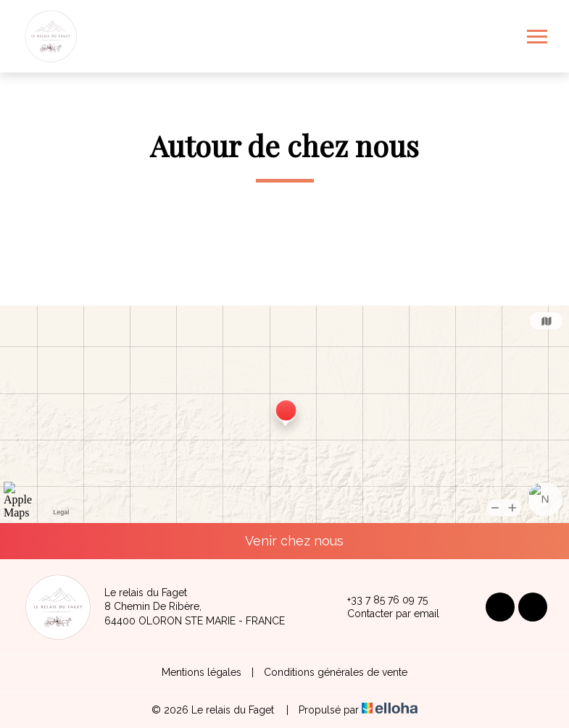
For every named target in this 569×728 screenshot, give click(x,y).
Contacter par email (385, 614)
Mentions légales (202, 672)
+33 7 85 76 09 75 (379, 600)
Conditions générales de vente (336, 672)
